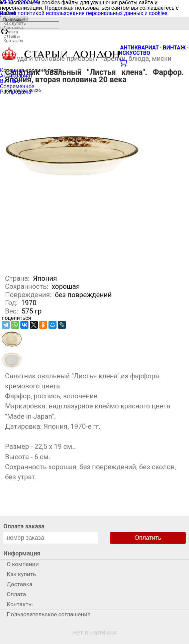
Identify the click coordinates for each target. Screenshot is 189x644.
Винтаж (10, 81)
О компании (16, 19)
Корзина (11, 70)
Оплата (11, 32)
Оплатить (148, 538)
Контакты (13, 41)
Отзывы (12, 36)
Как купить (15, 23)
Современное (17, 86)
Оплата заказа (24, 526)
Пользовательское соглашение (49, 614)
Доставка (13, 28)
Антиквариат (16, 76)
